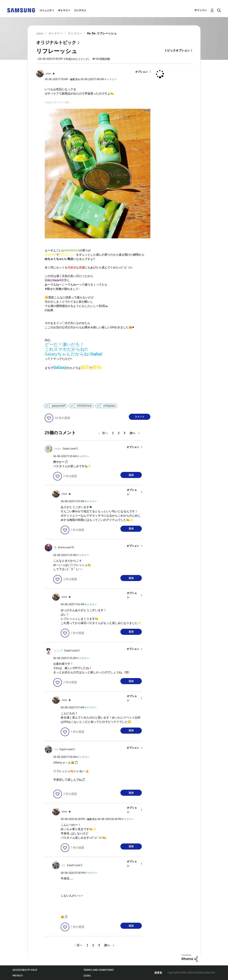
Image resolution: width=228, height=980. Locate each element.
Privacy (18, 976)
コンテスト (80, 10)
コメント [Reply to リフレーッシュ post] (139, 417)
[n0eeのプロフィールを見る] (48, 74)
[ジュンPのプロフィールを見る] (58, 651)
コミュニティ (47, 10)
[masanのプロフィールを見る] (58, 449)
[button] (144, 72)
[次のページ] (135, 433)
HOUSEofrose (84, 406)
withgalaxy (109, 406)
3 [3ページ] (125, 433)
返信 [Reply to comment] (131, 475)
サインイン (201, 10)
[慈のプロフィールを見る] (55, 548)
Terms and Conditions (99, 970)
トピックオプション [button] (177, 50)
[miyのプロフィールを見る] (56, 749)
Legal (87, 976)
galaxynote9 (59, 406)
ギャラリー (64, 10)
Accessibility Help (25, 970)
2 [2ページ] (119, 433)
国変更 (158, 973)
